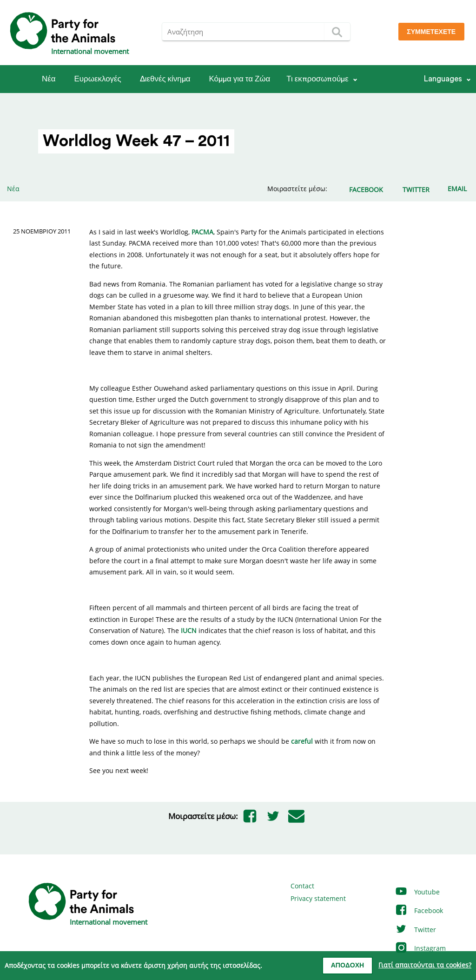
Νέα (49, 79)
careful (302, 741)
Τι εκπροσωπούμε (317, 79)
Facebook (419, 910)
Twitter (415, 930)
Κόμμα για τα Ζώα (239, 79)
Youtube (417, 892)
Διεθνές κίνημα (165, 79)
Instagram (420, 948)
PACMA (202, 232)
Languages (443, 79)
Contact (302, 886)
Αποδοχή (347, 966)
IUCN (189, 630)
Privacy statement (318, 898)
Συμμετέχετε (431, 32)
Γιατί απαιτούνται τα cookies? (425, 965)
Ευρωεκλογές (98, 79)
